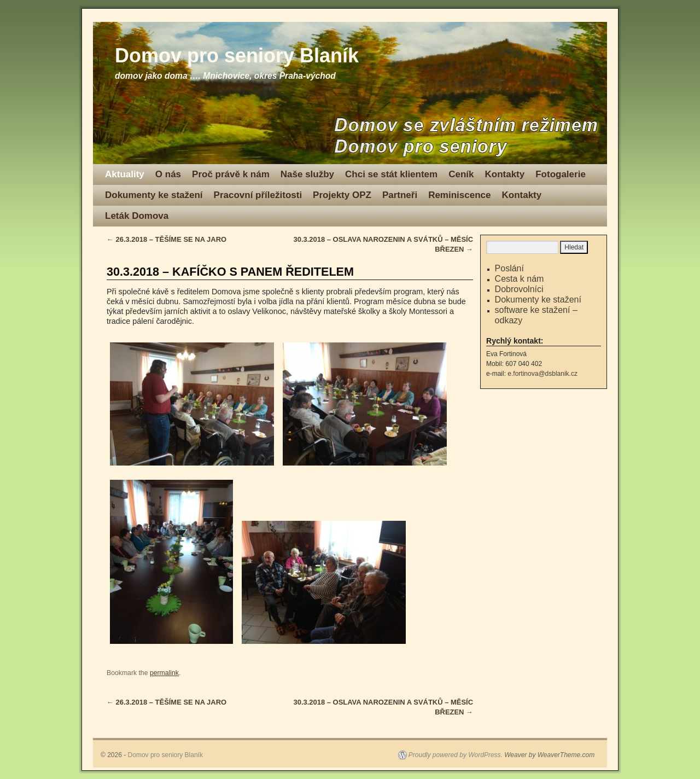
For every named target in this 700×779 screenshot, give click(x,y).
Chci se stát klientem (391, 174)
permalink (164, 673)
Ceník (461, 174)
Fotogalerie (561, 174)
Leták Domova (137, 216)
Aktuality (125, 174)
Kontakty (504, 174)
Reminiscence (459, 195)
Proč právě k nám (231, 174)
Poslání (509, 268)
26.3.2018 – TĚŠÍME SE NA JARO (167, 239)
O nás (168, 174)
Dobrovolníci (519, 289)
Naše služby (307, 174)
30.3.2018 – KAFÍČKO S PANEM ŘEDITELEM (230, 272)
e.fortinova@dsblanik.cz (542, 374)
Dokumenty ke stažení (154, 195)
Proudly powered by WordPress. (456, 755)
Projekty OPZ (342, 195)
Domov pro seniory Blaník (237, 56)
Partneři (400, 195)
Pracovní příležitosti (258, 195)
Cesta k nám (520, 279)
